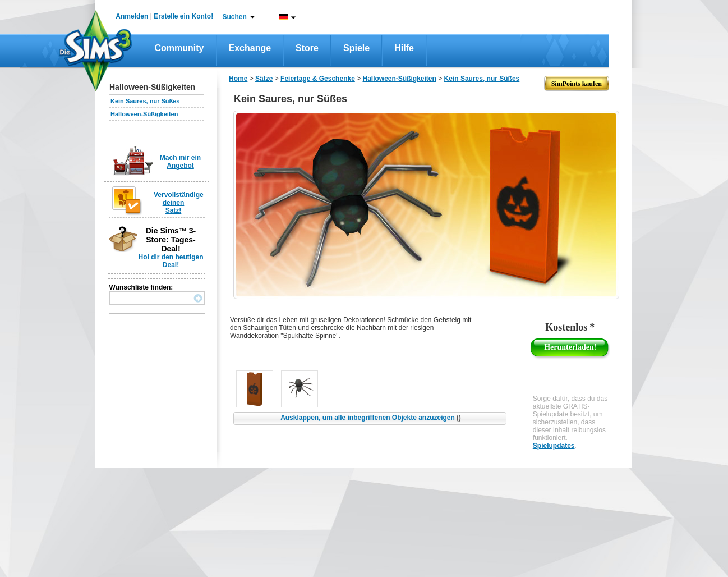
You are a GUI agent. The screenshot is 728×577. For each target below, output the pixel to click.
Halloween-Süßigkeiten (144, 114)
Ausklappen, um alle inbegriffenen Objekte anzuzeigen (371, 418)
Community (179, 48)
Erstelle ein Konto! (183, 16)
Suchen (235, 17)
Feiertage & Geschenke (318, 79)
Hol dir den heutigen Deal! (171, 261)
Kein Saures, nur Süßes (145, 101)
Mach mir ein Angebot (180, 162)
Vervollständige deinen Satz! (179, 203)
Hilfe (404, 48)
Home (238, 79)
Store (307, 48)
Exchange (250, 48)
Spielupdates (554, 446)
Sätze (264, 79)
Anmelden (132, 16)
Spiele (356, 48)
